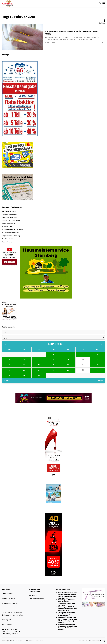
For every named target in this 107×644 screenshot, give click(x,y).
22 (53, 370)
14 (39, 365)
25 (97, 370)
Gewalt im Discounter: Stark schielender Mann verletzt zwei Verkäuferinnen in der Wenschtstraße (68, 595)
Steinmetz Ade (7, 226)
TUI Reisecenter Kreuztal (11, 233)
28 (39, 375)
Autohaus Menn (7, 239)
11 (97, 360)
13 (24, 365)
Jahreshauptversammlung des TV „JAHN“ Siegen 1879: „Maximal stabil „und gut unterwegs (68, 620)
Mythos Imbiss (7, 242)
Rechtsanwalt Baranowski (11, 220)
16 (68, 365)
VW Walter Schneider (9, 211)
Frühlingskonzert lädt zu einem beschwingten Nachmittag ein (66, 614)
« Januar (7, 380)
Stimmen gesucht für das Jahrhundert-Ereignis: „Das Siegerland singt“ (67, 609)
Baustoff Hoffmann (9, 223)
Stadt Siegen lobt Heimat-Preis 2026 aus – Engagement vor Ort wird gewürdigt (67, 602)
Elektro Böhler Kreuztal (10, 217)
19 (10, 370)
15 (53, 365)
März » (101, 380)
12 (9, 365)
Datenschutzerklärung (36, 598)
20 (24, 370)
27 (24, 375)
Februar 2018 (54, 344)
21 (39, 370)
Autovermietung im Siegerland (12, 230)
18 (98, 365)
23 (68, 370)
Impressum (33, 595)
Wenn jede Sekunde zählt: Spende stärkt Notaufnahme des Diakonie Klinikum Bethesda (68, 627)
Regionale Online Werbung (11, 236)
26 (9, 375)
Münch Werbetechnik (9, 214)
